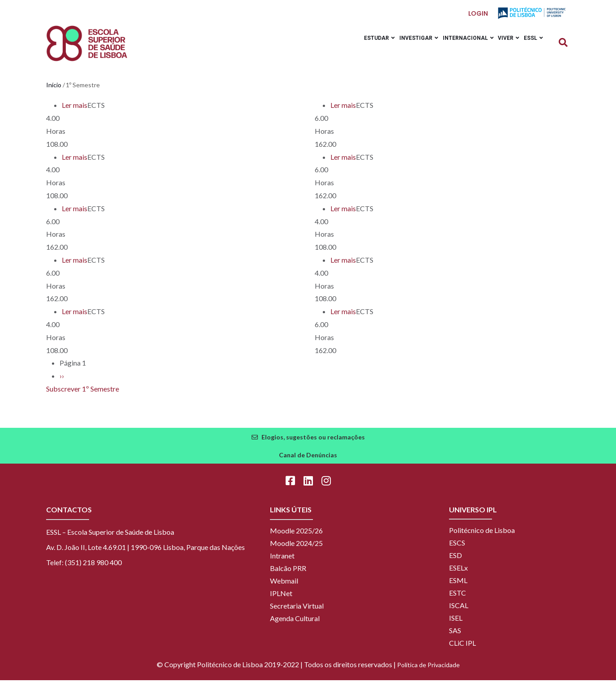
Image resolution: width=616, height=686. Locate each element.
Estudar (359, 46)
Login (479, 14)
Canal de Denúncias (308, 461)
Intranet (282, 561)
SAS (455, 636)
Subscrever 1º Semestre (83, 395)
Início (54, 91)
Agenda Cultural (295, 624)
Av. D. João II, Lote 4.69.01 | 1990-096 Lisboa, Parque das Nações (145, 553)
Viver (502, 46)
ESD (456, 561)
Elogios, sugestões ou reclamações (313, 443)
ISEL (456, 624)
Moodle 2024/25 (296, 549)
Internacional (457, 46)
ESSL (531, 46)
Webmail (284, 586)
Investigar (403, 46)
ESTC (458, 599)
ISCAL (459, 611)
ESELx (458, 573)
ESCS (457, 548)
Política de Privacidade (428, 671)
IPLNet (281, 599)
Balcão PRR (288, 574)
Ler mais (75, 111)
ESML (458, 586)
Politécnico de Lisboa (482, 536)
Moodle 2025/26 (296, 536)
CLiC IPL (462, 649)
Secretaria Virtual (297, 611)
